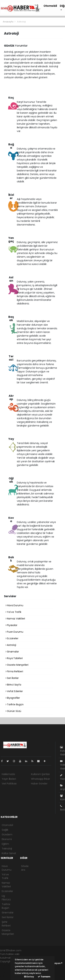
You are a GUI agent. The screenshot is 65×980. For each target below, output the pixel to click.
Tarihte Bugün (15, 704)
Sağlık (5, 830)
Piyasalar (11, 625)
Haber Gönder (39, 784)
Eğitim (5, 844)
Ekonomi (7, 839)
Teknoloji (7, 849)
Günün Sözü (13, 711)
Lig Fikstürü (6, 898)
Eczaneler (12, 638)
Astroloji (21, 22)
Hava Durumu (14, 605)
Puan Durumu (14, 632)
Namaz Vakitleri (15, 619)
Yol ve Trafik (13, 612)
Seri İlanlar (12, 678)
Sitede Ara (25, 868)
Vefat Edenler (14, 691)
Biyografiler (13, 698)
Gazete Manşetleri (17, 665)
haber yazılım (8, 972)
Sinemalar (8, 913)
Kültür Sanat (9, 853)
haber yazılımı (8, 965)
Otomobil (50, 6)
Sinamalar (12, 652)
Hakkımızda (8, 774)
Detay (29, 977)
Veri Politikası (9, 784)
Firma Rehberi (14, 671)
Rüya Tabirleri (14, 658)
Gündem (7, 834)
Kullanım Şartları (40, 774)
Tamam (44, 977)
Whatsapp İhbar (40, 779)
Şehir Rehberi (6, 924)
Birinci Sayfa (13, 685)
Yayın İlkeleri (9, 779)
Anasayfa (8, 22)
